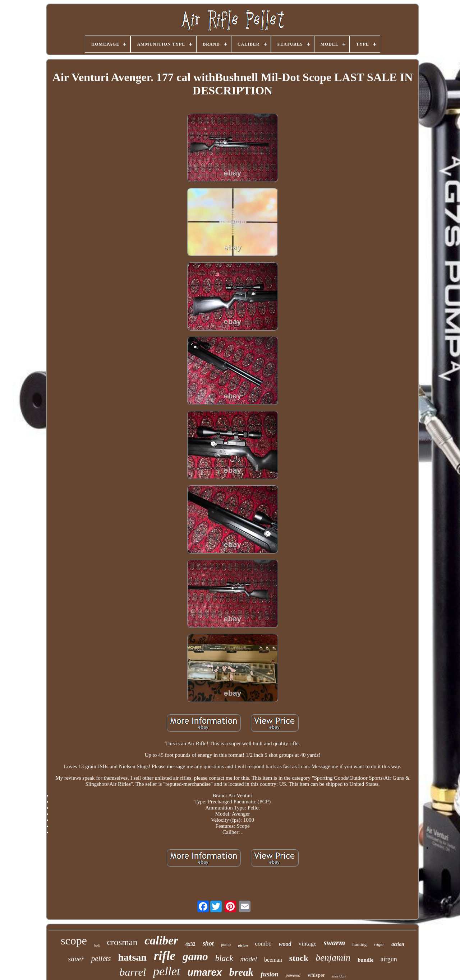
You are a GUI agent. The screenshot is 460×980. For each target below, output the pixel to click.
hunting (360, 944)
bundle (365, 960)
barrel (133, 972)
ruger (379, 944)
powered (293, 975)
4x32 (190, 944)
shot (208, 943)
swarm (335, 942)
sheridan (339, 976)
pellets (101, 958)
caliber (161, 941)
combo (263, 944)
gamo (195, 956)
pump (226, 944)
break (241, 972)
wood (285, 944)
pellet (167, 971)
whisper (316, 975)
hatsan (132, 957)
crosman (122, 942)
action (398, 944)
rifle (165, 956)
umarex (205, 972)
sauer (76, 959)
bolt (97, 945)
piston (243, 945)
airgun (389, 959)
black (224, 958)
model (249, 959)
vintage (308, 944)
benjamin (333, 958)
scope (74, 941)
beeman (273, 960)
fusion (270, 974)
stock (299, 958)
